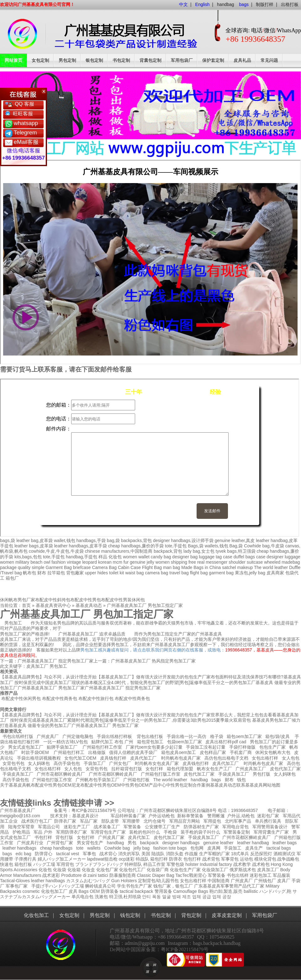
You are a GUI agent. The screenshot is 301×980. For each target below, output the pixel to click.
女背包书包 (13, 763)
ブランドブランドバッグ (99, 864)
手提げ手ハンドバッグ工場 (58, 886)
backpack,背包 (168, 551)
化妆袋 (60, 870)
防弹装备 (110, 891)
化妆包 (115, 557)
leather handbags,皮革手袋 (81, 546)
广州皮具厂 (48, 736)
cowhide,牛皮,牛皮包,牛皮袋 (56, 551)
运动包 (246, 859)
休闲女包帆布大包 (273, 752)
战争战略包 (288, 859)
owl (47, 562)
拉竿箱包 (56, 573)
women (7, 562)
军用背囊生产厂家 (271, 832)
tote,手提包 (176, 546)
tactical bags (279, 848)
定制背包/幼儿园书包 (158, 881)
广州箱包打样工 (68, 752)
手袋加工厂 (95, 763)
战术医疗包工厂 (37, 821)
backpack (149, 843)
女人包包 (291, 758)
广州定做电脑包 (78, 736)
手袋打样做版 (242, 747)
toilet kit (116, 573)
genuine (138, 562)
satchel (229, 567)
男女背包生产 (90, 843)
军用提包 (212, 821)
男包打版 (261, 774)
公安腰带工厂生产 (162, 827)
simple (38, 567)
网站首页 (13, 60)
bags (216, 780)
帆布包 (29, 573)
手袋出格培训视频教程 (39, 758)
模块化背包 (265, 859)
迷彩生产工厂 (77, 827)
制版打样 (265, 4)
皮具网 (214, 848)
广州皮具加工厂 (251, 769)
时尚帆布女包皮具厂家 (157, 763)
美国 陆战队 (153, 854)
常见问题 (269, 60)
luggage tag (210, 557)
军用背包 (65, 864)
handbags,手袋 (91, 540)
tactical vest (68, 854)
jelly (150, 562)
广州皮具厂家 (111, 837)
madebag (291, 562)
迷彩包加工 (261, 875)
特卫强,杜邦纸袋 (125, 897)
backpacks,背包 (136, 540)
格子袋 (217, 736)
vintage (74, 562)
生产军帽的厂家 (214, 854)
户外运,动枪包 (241, 816)
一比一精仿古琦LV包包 (66, 742)
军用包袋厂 (182, 60)
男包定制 (67, 60)
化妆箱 (74, 870)
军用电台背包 (235, 827)
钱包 (241, 780)
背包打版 (64, 837)
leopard (90, 562)
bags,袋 (8, 540)
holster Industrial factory (209, 864)
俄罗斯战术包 (243, 870)
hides (103, 573)
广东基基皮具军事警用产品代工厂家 (229, 886)
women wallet (136, 557)
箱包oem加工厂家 (244, 736)
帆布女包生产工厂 (214, 769)
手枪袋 (170, 832)
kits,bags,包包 (28, 557)
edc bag (24, 854)
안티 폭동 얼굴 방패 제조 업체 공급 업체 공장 (186, 897)
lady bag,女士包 (199, 551)
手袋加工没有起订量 (206, 747)
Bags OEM (89, 891)
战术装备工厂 (107, 827)
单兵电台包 (82, 897)
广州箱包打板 (136, 780)
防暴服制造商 (123, 875)
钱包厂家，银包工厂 (173, 886)
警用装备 (163, 891)
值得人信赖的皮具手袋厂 (133, 752)
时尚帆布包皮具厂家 (181, 758)
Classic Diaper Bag (155, 875)
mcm (118, 562)
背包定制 (191, 915)
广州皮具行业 (30, 843)
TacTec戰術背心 (191, 875)
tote (80, 848)
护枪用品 (21, 832)
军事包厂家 (17, 886)
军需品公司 (49, 827)
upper (91, 573)
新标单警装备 (190, 816)
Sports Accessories (19, 870)
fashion (58, 562)
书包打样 (43, 837)
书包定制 (121, 60)
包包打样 (192, 859)
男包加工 (58, 666)
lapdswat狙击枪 (102, 859)
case (228, 557)
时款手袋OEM (35, 752)
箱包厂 (12, 578)
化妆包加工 (36, 915)
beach (36, 562)
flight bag (199, 573)
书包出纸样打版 (18, 736)
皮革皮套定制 (227, 915)
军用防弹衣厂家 (71, 832)
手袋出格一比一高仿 (187, 736)
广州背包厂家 (60, 843)
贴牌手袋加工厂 (62, 747)
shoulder (237, 562)
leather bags (285, 843)
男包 (132, 843)
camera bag (156, 573)
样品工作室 (154, 864)
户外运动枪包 (161, 816)
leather (38, 881)
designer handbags (181, 843)
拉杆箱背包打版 (127, 769)
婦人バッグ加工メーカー (62, 859)
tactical (127, 891)
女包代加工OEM (80, 758)
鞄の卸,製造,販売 (226, 891)
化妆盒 (88, 870)
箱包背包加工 (150, 742)
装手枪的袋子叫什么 (200, 832)
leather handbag (253, 843)
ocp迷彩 (127, 859)
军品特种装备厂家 (128, 816)
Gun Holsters (124, 881)
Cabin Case (129, 567)
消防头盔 (175, 854)
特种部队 (133, 864)
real (201, 562)
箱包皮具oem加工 (179, 752)
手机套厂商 (241, 752)
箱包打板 (23, 864)
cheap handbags (56, 848)
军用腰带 (131, 821)
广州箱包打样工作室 (102, 747)
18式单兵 (240, 854)
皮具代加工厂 (143, 758)
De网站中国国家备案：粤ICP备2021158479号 (159, 949)
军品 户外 (43, 832)
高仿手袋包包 (67, 763)
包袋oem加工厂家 (185, 742)
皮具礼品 (242, 60)
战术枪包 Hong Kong (272, 864)
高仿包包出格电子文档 (226, 758)
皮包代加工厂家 (285, 769)
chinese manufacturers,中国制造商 (119, 551)
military (22, 562)
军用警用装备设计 (270, 827)
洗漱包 (101, 897)
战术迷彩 (51, 875)
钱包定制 (130, 915)
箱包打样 (159, 859)
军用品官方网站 (185, 821)
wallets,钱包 (217, 546)
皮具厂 (284, 881)
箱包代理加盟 (180, 769)
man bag (172, 567)
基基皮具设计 (85, 816)
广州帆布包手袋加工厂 (98, 780)
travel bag (179, 573)
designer (275, 557)
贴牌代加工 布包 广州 (112, 742)
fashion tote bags (170, 848)
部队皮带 (110, 821)
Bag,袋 (236, 546)
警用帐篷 (216, 816)
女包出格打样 (265, 758)
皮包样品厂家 (213, 752)
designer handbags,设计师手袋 (183, 540)
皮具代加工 (139, 837)
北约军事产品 (238, 821)
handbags (55, 881)
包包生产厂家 (272, 747)
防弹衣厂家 (65, 821)
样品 (103, 557)
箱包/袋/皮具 (277, 736)
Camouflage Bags (190, 891)
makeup (245, 567)
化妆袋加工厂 (215, 870)
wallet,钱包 (65, 540)
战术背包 (211, 859)
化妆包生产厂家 (185, 870)
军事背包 (230, 859)
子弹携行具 (25, 859)
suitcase (255, 562)
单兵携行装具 (268, 821)
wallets (94, 848)
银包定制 (94, 60)
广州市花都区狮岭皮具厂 (61, 774)
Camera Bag (104, 567)
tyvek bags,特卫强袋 (236, 551)
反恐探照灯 (261, 854)
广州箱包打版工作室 (161, 774)
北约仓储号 (155, 821)
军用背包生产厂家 (108, 832)
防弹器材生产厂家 (201, 827)
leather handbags (19, 848)
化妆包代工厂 (132, 870)
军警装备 (132, 827)
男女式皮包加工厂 (26, 747)
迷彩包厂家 (268, 816)
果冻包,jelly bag (250, 573)
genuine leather (218, 843)
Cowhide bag (117, 848)
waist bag (134, 573)
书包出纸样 (238, 875)
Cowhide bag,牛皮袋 (264, 546)
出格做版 (97, 752)
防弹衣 (176, 859)
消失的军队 (129, 854)
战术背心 (108, 854)
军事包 (89, 854)
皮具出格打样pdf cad (226, 742)
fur (126, 562)
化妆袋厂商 (158, 870)
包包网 (197, 848)
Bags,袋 (196, 546)
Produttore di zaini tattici (84, 875)
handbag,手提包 (82, 557)
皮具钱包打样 (113, 758)
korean (105, 562)
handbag (226, 4)
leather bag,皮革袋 (34, 540)
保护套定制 (213, 60)
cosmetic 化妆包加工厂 (45, 891)
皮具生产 (254, 848)
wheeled (272, 562)
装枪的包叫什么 (145, 832)
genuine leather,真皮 (235, 540)
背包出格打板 (150, 736)
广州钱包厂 (265, 881)
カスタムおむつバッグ (88, 881)
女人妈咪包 (39, 763)
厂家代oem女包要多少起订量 (154, 747)
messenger (217, 562)
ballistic (251, 891)
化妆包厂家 (107, 870)
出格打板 (290, 4)
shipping (179, 562)
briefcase (82, 567)
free (192, 562)
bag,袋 (113, 540)
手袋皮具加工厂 (18, 774)
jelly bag (142, 848)
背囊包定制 (150, 60)
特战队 (142, 859)
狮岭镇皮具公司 (100, 886)
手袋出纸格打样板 (114, 736)
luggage (293, 557)
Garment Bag (59, 567)
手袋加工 (233, 848)
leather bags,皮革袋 (34, 546)
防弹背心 (44, 854)
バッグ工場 (44, 864)
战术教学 (242, 864)
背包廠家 (75, 573)
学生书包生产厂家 (135, 886)
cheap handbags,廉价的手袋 (136, 546)
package (8, 567)
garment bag (221, 573)
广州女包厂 (120, 763)
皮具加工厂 (38, 666)
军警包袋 (175, 864)
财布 (42, 573)
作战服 (191, 854)
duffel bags (244, 557)
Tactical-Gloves (15, 881)
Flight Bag (152, 567)
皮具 (73, 891)
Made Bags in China (201, 567)
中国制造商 (219, 881)
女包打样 (154, 769)
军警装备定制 (237, 832)
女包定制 (40, 60)
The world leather (271, 567)
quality (24, 567)
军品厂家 (89, 821)
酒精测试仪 (284, 854)
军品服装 (282, 875)
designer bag (185, 557)
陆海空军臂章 (21, 827)
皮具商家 (275, 573)
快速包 (7, 864)
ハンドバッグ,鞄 (276, 891)
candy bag (161, 557)
